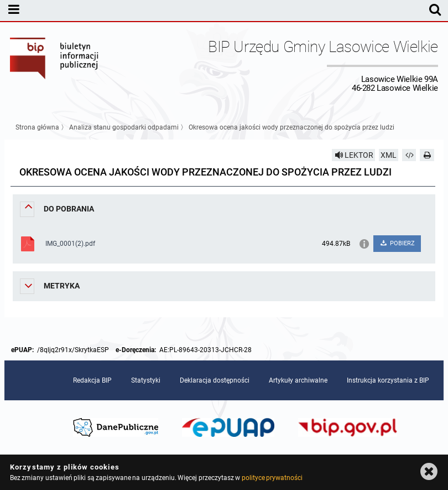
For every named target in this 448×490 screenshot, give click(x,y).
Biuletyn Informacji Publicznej (55, 65)
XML (389, 155)
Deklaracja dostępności (215, 380)
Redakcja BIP (92, 380)
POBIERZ (397, 243)
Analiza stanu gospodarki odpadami (124, 127)
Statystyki (146, 380)
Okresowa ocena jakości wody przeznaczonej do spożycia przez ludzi (291, 127)
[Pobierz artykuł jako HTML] (409, 155)
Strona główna (37, 127)
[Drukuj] (427, 155)
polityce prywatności (272, 478)
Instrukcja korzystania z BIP (388, 380)
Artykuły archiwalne (298, 380)
